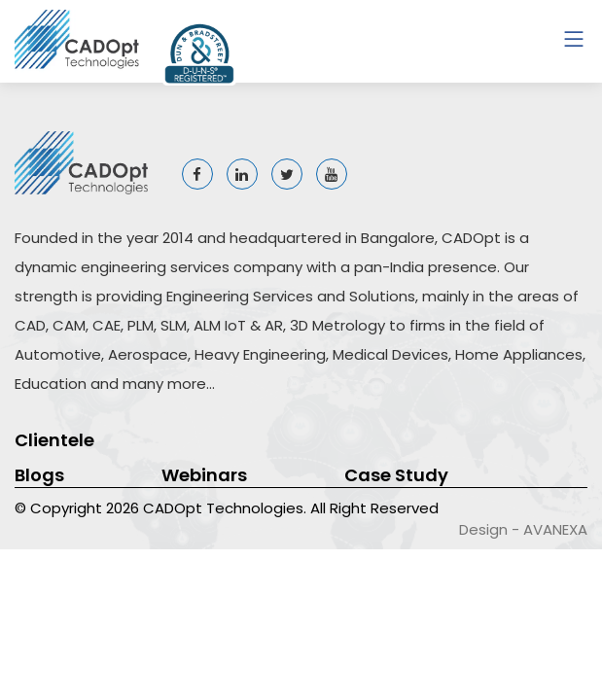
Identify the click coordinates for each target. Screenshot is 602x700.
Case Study (396, 475)
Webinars (204, 475)
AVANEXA (555, 529)
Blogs (39, 475)
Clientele (54, 440)
